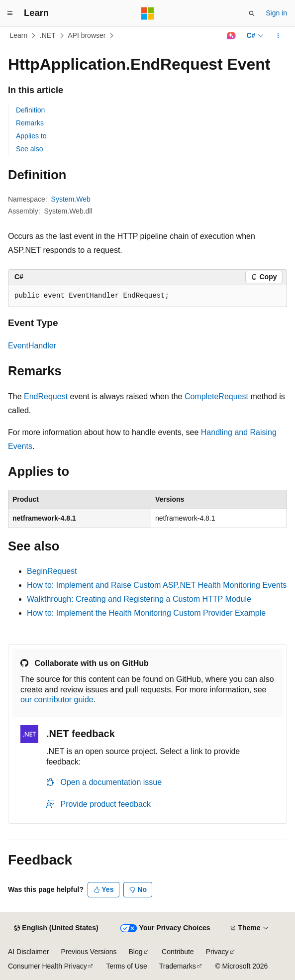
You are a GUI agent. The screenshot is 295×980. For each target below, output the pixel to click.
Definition (30, 110)
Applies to (31, 136)
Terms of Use (126, 966)
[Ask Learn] (231, 36)
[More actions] (278, 36)
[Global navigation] (10, 13)
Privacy (217, 952)
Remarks (30, 123)
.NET (48, 35)
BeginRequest (52, 571)
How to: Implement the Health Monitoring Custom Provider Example (146, 613)
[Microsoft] (148, 13)
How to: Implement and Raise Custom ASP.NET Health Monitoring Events (157, 585)
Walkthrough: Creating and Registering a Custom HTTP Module (139, 599)
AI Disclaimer (28, 952)
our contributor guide (57, 700)
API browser (87, 35)
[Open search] (252, 13)
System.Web (71, 199)
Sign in (276, 13)
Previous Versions (89, 952)
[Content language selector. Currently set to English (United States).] (56, 928)
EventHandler (32, 346)
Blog (136, 952)
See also (29, 149)
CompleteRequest (216, 396)
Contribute (178, 952)
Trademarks (178, 966)
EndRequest (46, 396)
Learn (19, 35)
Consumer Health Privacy (48, 966)
